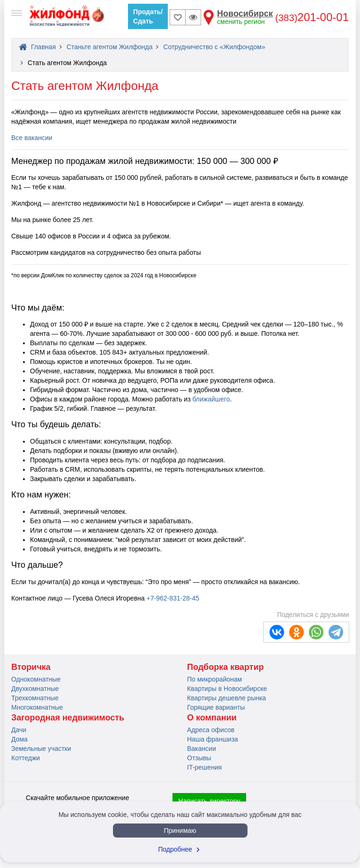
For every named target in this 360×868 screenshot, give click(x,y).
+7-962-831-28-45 (172, 598)
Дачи (19, 730)
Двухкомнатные (35, 689)
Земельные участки (41, 749)
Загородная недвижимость (68, 718)
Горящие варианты (216, 707)
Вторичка (31, 667)
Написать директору (210, 801)
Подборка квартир (225, 667)
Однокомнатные (36, 679)
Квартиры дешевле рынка (226, 698)
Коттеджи (26, 758)
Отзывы (199, 758)
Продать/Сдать (148, 16)
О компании (212, 718)
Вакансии (202, 749)
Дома (19, 739)
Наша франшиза (213, 739)
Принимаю (180, 831)
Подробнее (180, 849)
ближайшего (211, 399)
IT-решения (204, 767)
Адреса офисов (211, 730)
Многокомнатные (37, 707)
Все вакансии (32, 138)
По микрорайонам (214, 679)
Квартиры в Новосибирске (227, 689)
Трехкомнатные (35, 698)
